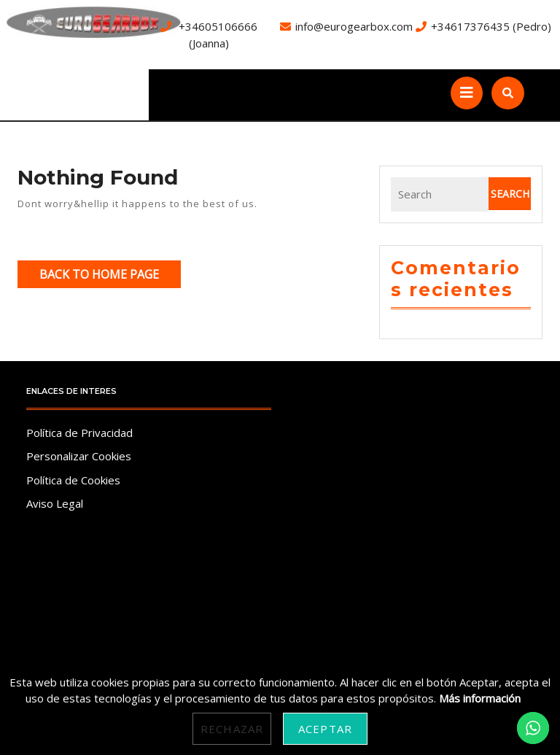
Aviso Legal (55, 503)
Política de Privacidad (79, 433)
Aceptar (325, 729)
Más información (480, 698)
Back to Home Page (110, 276)
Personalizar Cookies (79, 456)
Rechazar (232, 729)
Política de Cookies (73, 480)
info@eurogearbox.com (354, 26)
